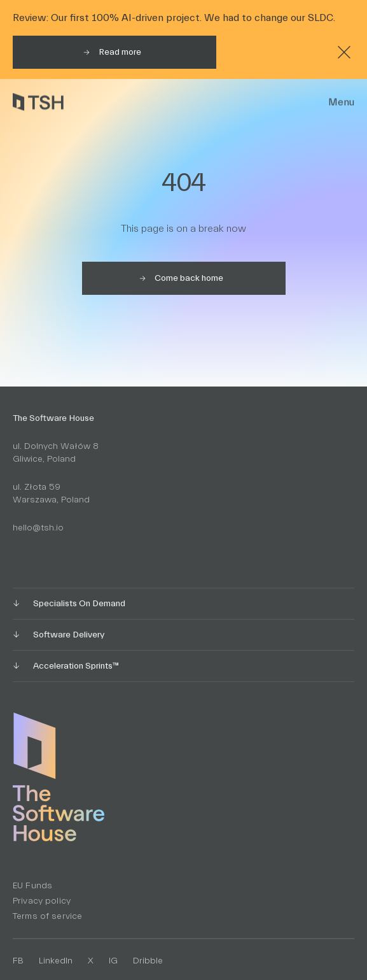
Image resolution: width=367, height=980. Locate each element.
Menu (341, 102)
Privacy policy (42, 901)
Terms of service (47, 916)
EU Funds (32, 886)
